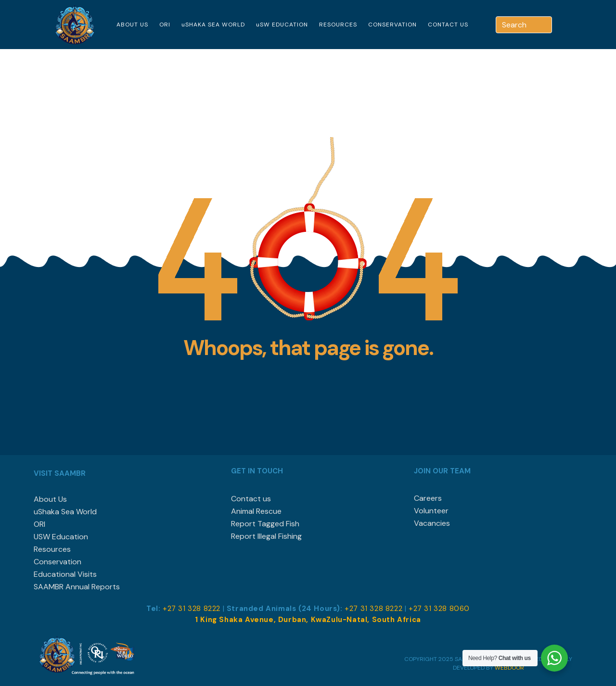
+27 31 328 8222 (192, 609)
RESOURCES (338, 25)
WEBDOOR (509, 668)
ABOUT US (132, 25)
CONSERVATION (392, 25)
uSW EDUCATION (282, 25)
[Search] (546, 25)
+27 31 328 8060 (439, 609)
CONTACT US (448, 25)
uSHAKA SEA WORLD (213, 25)
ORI (165, 25)
